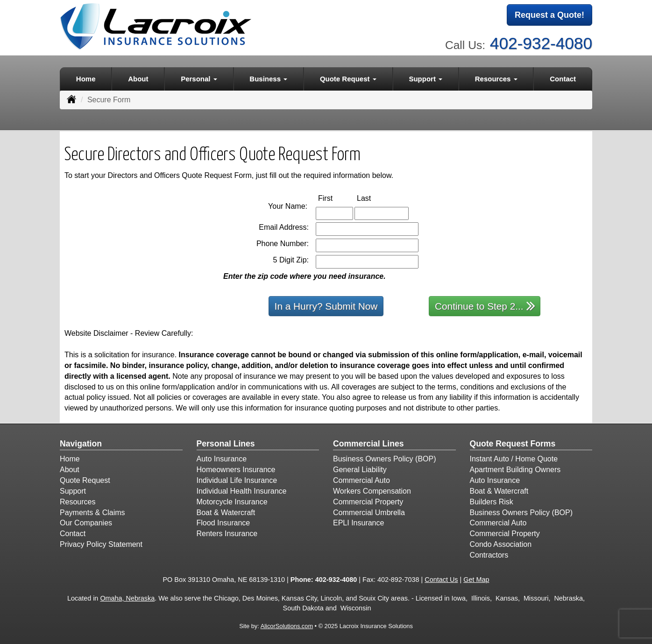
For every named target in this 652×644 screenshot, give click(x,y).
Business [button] (268, 78)
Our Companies (86, 522)
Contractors (489, 554)
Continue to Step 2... (485, 305)
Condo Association (501, 543)
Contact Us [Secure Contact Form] (441, 579)
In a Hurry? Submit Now (326, 305)
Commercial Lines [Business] (369, 443)
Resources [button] (496, 78)
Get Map (476, 579)
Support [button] (425, 78)
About (138, 78)
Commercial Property (368, 501)
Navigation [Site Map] (81, 443)
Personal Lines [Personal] (226, 443)
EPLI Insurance (358, 522)
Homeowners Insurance (236, 469)
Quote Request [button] (348, 78)
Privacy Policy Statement (101, 543)
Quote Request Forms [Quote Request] (513, 443)
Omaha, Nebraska (127, 598)
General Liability (360, 469)
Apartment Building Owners (515, 469)
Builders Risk (492, 501)
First (335, 197)
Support (73, 490)
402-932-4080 (541, 42)
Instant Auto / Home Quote (514, 458)
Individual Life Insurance (237, 479)
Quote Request (85, 479)
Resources (78, 501)
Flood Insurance (223, 522)
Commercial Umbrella (369, 512)
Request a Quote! (549, 15)
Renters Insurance (227, 533)
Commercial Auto (361, 479)
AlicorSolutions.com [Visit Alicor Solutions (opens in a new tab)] (287, 626)
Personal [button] (199, 78)
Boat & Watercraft (226, 512)
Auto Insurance (222, 458)
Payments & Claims (92, 512)
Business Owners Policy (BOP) (385, 458)
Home (86, 78)
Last (374, 197)
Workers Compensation (372, 490)
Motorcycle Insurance (232, 501)
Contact (563, 78)
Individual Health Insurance (242, 490)
